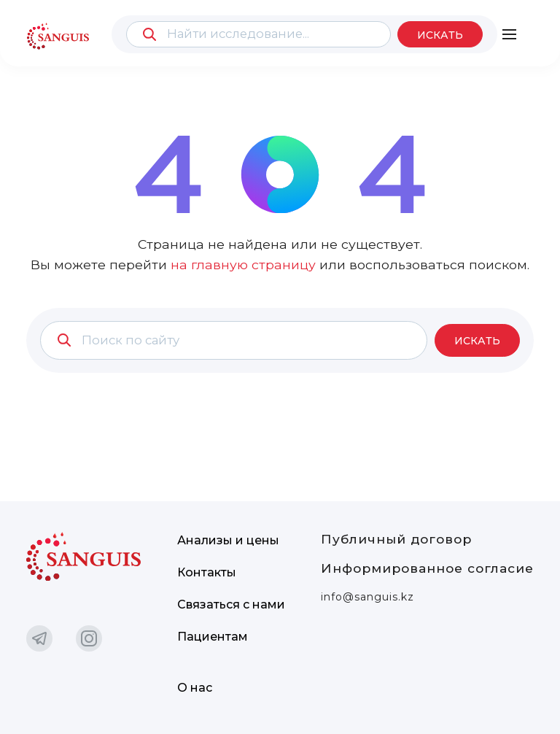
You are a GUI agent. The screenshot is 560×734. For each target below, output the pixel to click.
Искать (440, 35)
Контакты (207, 572)
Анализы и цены (228, 540)
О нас (195, 688)
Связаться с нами (231, 604)
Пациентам (213, 637)
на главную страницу (243, 264)
